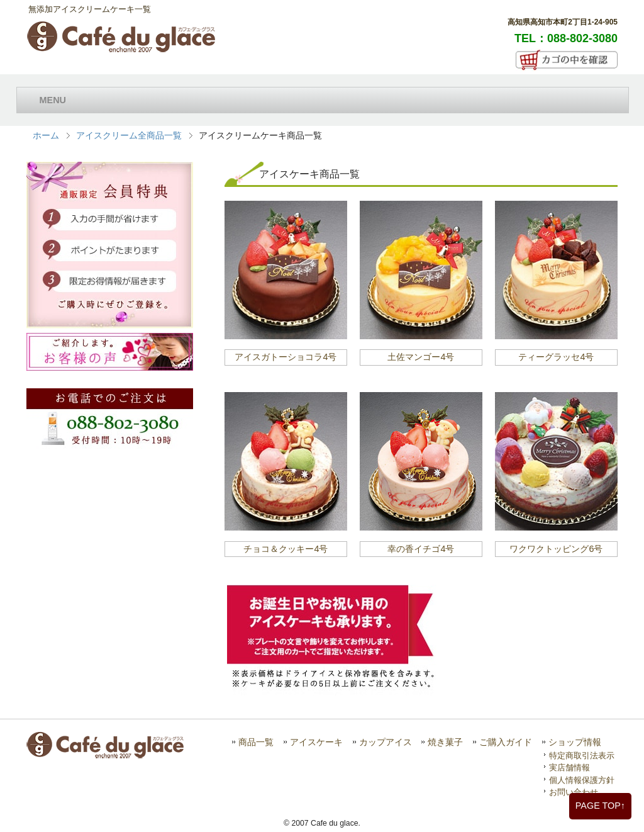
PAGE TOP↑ (600, 806)
